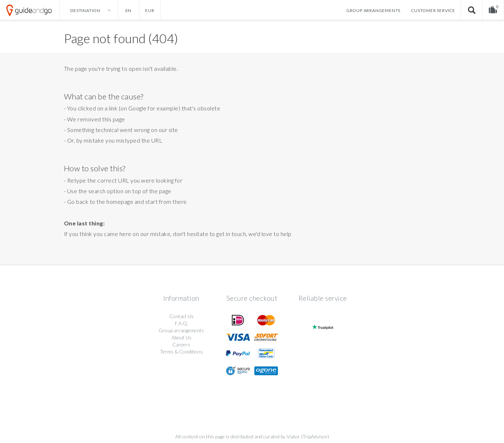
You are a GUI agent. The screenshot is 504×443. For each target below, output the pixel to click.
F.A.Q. (181, 323)
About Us (181, 337)
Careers (181, 344)
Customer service (433, 10)
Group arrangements (373, 10)
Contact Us (181, 316)
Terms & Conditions (181, 352)
